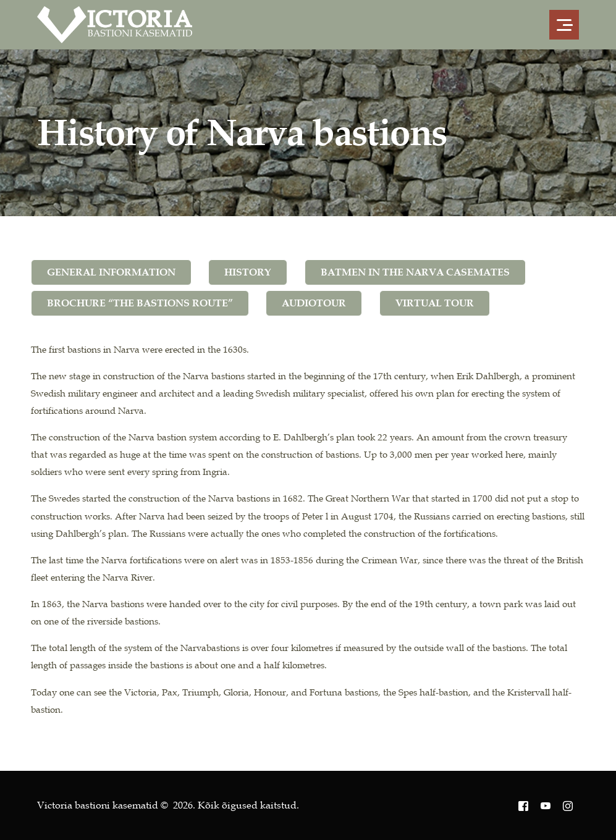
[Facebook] (523, 806)
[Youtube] (546, 806)
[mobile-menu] (560, 25)
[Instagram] (568, 806)
